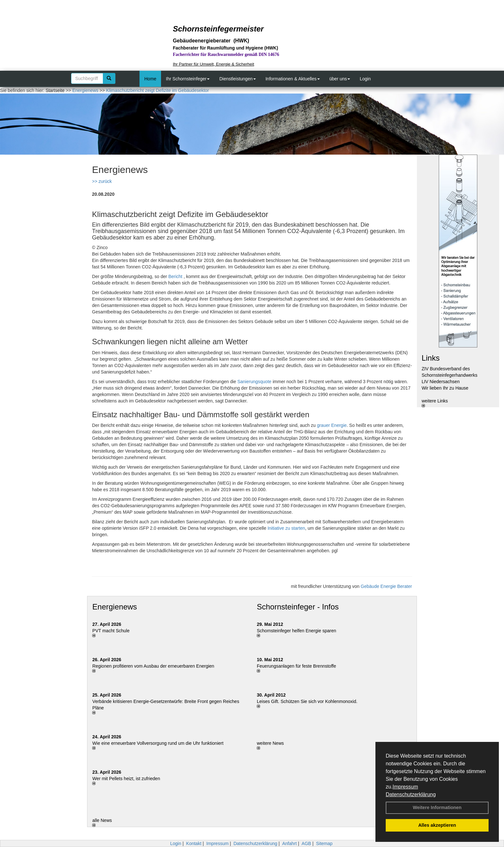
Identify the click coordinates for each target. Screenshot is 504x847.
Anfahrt (289, 843)
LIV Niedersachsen (441, 382)
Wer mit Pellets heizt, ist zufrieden (126, 779)
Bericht (175, 276)
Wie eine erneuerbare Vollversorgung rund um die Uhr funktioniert (158, 743)
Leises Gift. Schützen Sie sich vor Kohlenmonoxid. (307, 701)
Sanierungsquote (254, 382)
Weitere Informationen (437, 807)
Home (150, 79)
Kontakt (194, 843)
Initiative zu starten (286, 528)
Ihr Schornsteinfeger (188, 79)
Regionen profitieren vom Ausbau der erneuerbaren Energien (153, 666)
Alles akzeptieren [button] (437, 825)
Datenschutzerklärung (411, 794)
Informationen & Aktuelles (293, 79)
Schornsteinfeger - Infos (298, 607)
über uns (340, 79)
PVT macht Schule (111, 631)
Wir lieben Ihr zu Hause (445, 388)
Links (431, 358)
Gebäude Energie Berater (386, 586)
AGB (306, 843)
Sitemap (324, 843)
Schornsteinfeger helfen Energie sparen (297, 631)
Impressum (405, 787)
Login (365, 79)
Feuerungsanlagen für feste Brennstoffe (296, 666)
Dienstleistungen (238, 79)
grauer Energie (332, 425)
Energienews (115, 607)
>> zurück (102, 181)
